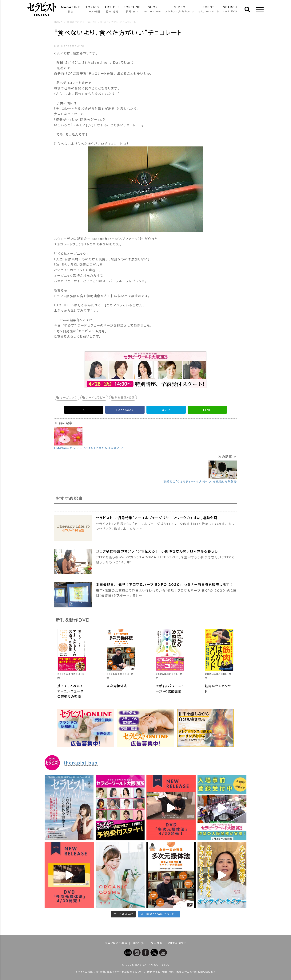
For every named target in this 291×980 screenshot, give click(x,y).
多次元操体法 (117, 686)
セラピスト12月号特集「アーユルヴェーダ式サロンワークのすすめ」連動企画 (157, 518)
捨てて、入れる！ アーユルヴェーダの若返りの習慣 (71, 691)
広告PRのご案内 (116, 943)
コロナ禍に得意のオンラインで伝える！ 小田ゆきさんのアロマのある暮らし (157, 551)
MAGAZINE (70, 10)
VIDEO (180, 10)
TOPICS (92, 10)
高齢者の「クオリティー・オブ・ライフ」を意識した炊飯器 (200, 482)
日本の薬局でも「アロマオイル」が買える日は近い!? (89, 448)
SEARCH (230, 10)
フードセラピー (96, 398)
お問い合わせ (177, 943)
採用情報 (157, 943)
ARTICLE (112, 10)
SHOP (153, 10)
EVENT (209, 10)
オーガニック (69, 398)
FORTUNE (132, 10)
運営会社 (139, 943)
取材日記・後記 (125, 398)
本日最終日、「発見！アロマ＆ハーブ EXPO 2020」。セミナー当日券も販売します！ (165, 585)
